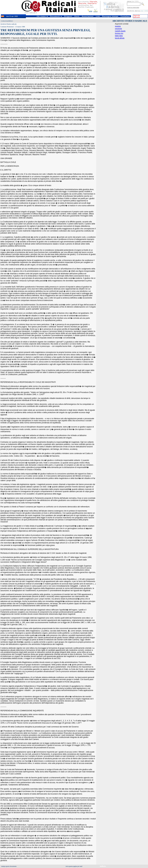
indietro (103, 866)
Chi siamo (42, 16)
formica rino (119, 33)
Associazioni (88, 16)
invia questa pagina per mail (74, 866)
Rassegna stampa (110, 16)
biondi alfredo (120, 38)
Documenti (56, 16)
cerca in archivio (7, 21)
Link (98, 16)
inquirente (118, 29)
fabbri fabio (119, 36)
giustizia (118, 26)
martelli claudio (120, 31)
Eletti (77, 16)
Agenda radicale (137, 16)
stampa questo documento (9, 866)
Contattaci (125, 16)
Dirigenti (68, 16)
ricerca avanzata (133, 7)
